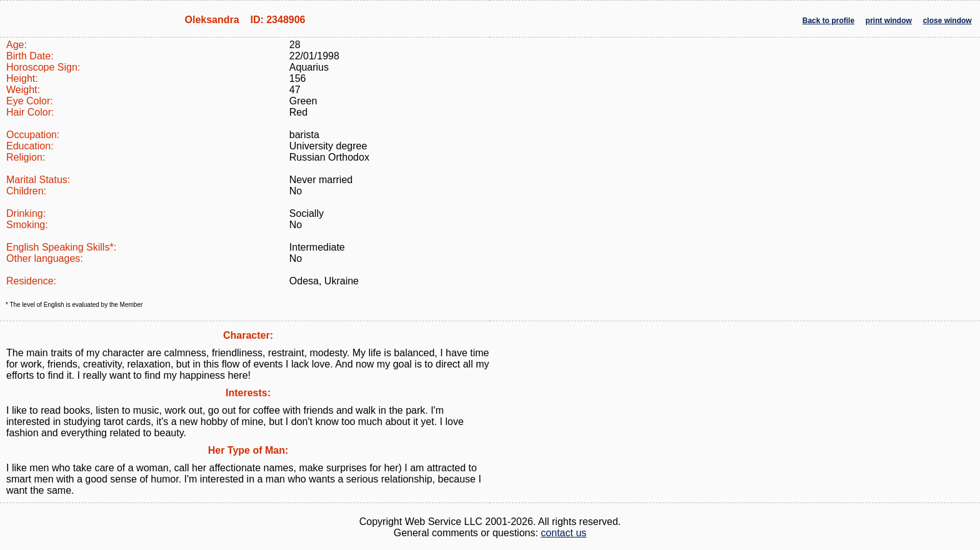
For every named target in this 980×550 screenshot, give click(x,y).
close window (947, 21)
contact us (563, 533)
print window (889, 21)
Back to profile (828, 21)
